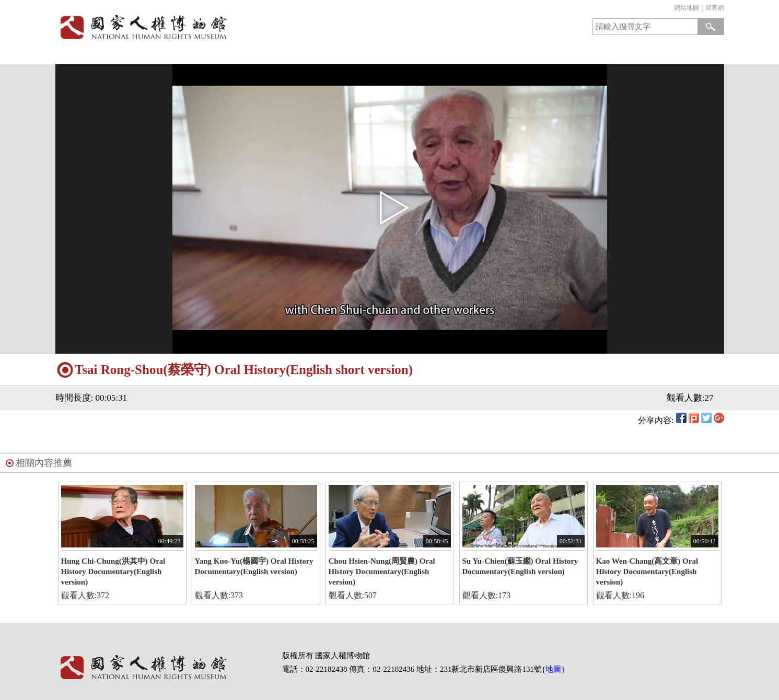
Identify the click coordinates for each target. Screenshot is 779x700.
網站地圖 (687, 8)
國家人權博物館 (219, 27)
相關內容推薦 (44, 463)
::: (671, 9)
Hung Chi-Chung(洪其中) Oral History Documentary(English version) (113, 571)
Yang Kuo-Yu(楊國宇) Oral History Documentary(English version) (254, 566)
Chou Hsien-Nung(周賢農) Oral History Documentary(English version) (382, 571)
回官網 (715, 8)
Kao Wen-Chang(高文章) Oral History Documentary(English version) (647, 571)
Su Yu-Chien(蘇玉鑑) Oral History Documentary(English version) (520, 566)
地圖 (553, 669)
